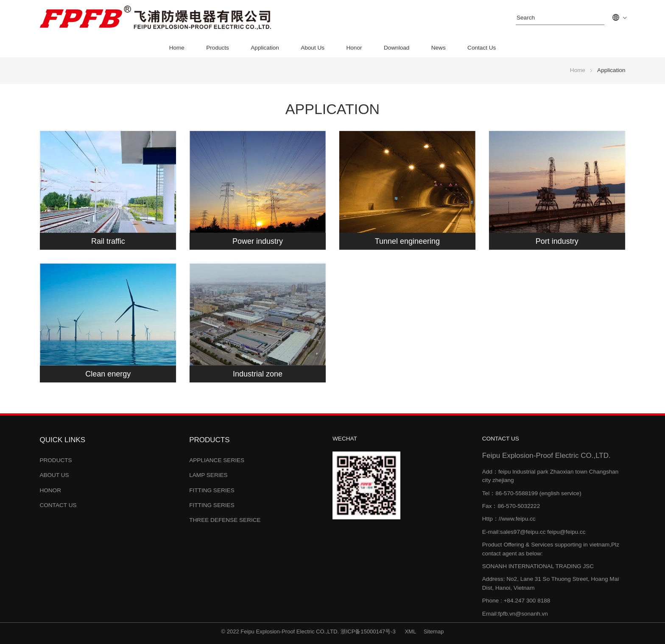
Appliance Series (217, 460)
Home (177, 48)
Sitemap (434, 631)
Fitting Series (212, 490)
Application (265, 48)
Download (397, 48)
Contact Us (482, 48)
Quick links (62, 440)
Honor (354, 48)
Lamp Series (208, 475)
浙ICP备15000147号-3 (369, 631)
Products (218, 48)
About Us (313, 48)
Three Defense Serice (225, 520)
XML (410, 631)
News (439, 48)
